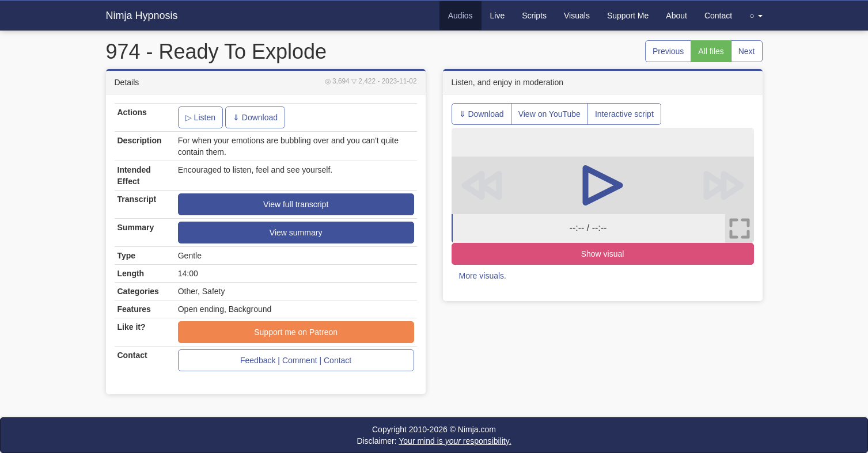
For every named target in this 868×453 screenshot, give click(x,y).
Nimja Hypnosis (142, 16)
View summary (296, 233)
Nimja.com (477, 429)
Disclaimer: (434, 441)
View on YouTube (549, 114)
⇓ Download (255, 117)
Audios (460, 16)
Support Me (628, 16)
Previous (668, 51)
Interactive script (624, 114)
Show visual (603, 254)
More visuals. (483, 276)
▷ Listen (200, 117)
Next (747, 51)
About (676, 16)
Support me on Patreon (296, 332)
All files (711, 51)
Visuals (577, 16)
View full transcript (296, 204)
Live (498, 16)
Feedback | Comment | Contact (296, 360)
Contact (718, 16)
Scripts (534, 16)
